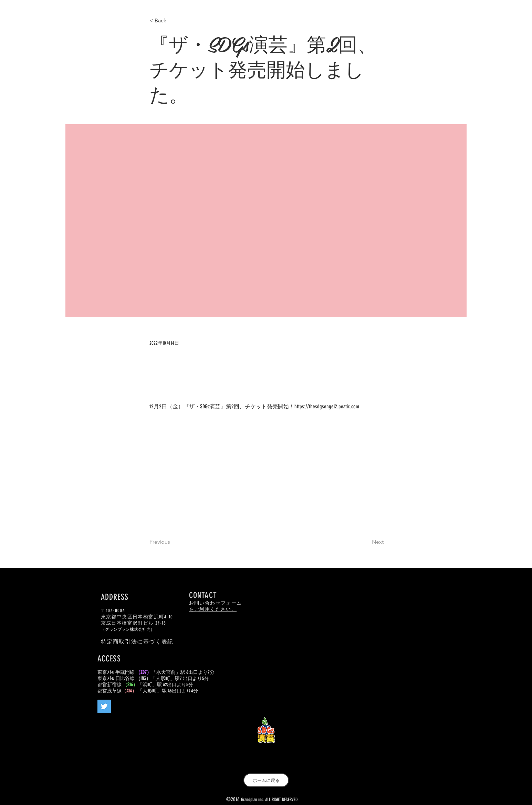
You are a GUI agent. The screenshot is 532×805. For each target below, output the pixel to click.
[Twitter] (104, 706)
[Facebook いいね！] (147, 723)
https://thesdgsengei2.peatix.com (327, 406)
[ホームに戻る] (266, 780)
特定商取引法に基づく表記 (137, 642)
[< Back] (172, 21)
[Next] (366, 542)
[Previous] (172, 542)
